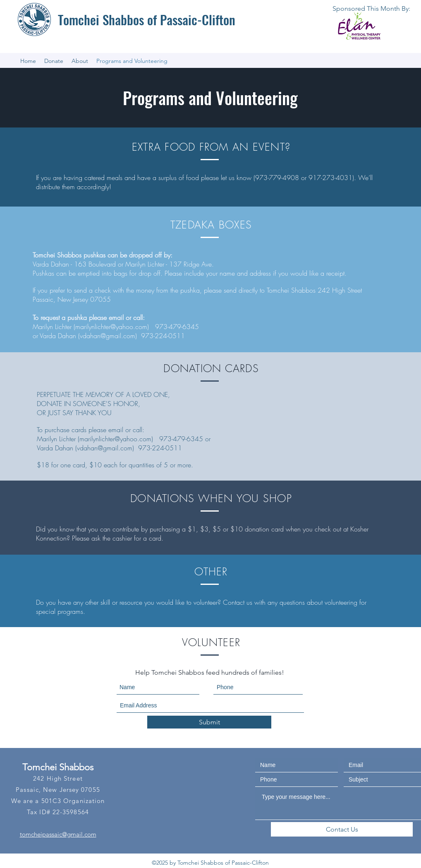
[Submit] (209, 722)
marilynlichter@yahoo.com (111, 327)
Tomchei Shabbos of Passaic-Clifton (147, 19)
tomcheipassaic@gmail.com (58, 834)
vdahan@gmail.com (108, 336)
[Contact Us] (342, 829)
